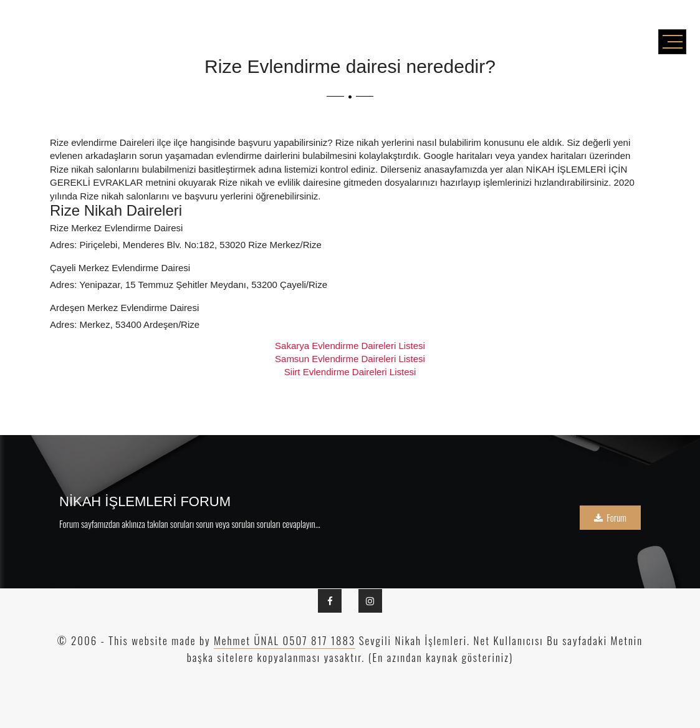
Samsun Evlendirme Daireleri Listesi (350, 359)
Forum (610, 517)
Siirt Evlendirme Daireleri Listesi (350, 372)
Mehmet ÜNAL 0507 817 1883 (285, 640)
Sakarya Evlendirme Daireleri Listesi (350, 346)
